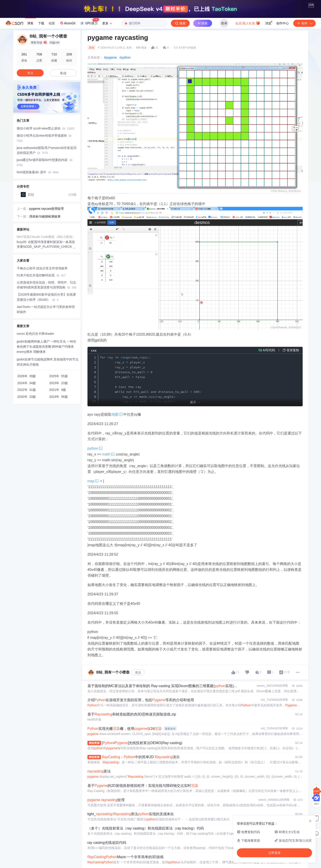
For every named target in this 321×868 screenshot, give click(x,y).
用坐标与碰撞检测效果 (45, 271)
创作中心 (283, 78)
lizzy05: (22, 297)
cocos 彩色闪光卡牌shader (35, 388)
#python (125, 112)
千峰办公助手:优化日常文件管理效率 (42, 323)
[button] (43, 164)
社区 (52, 78)
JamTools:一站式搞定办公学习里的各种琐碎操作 (46, 364)
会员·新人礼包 (248, 78)
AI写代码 (269, 405)
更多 (107, 78)
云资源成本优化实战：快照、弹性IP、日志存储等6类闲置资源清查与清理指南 (47, 340)
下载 (41, 78)
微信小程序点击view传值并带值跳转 (44, 193)
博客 (30, 78)
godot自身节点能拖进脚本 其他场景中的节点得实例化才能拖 (48, 417)
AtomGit (67, 78)
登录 (224, 78)
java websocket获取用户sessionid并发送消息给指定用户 (47, 205)
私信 (63, 128)
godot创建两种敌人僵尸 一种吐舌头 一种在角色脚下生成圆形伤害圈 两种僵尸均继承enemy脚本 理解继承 (47, 401)
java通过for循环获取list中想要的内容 (45, 217)
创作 (304, 78)
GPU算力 (90, 77)
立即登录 (274, 853)
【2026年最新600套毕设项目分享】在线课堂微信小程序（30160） (46, 352)
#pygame (111, 112)
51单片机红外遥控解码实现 (41, 330)
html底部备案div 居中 (38, 227)
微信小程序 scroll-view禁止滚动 (46, 183)
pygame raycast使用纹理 (47, 263)
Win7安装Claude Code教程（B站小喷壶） (46, 292)
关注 (138, 727)
